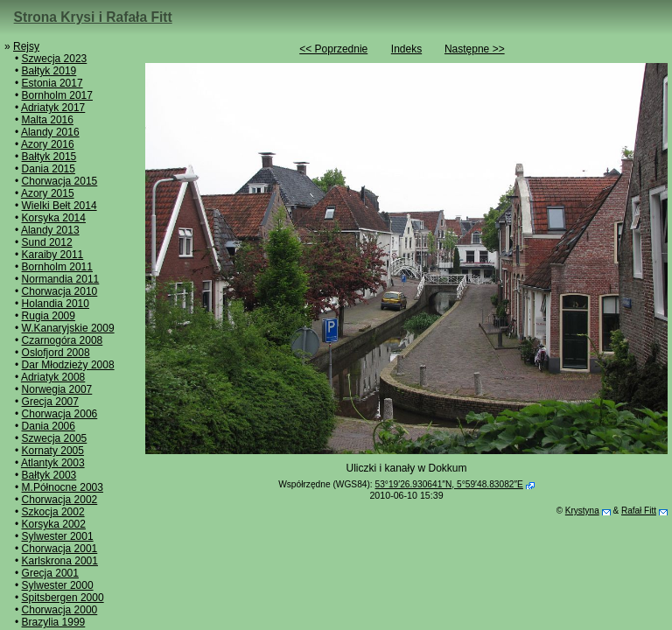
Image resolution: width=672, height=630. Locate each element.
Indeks (406, 49)
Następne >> (475, 49)
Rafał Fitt (639, 511)
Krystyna (582, 511)
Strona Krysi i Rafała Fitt (93, 17)
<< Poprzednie (333, 49)
